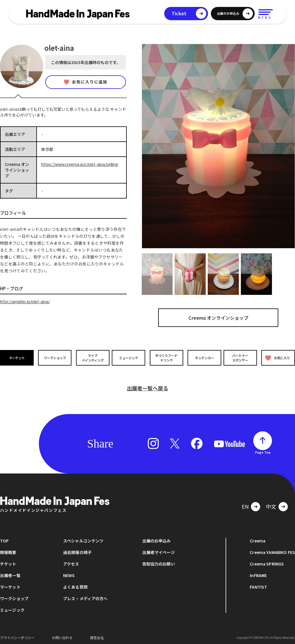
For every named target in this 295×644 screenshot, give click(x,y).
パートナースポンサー (241, 357)
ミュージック (129, 358)
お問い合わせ (62, 635)
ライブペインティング (92, 357)
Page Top (263, 450)
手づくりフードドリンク (166, 357)
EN (245, 504)
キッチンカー (203, 358)
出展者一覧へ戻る (147, 386)
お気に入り (277, 358)
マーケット (17, 358)
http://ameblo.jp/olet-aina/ (26, 302)
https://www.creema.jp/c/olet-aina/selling (81, 164)
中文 (271, 504)
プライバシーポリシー (17, 635)
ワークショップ (54, 358)
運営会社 (97, 635)
